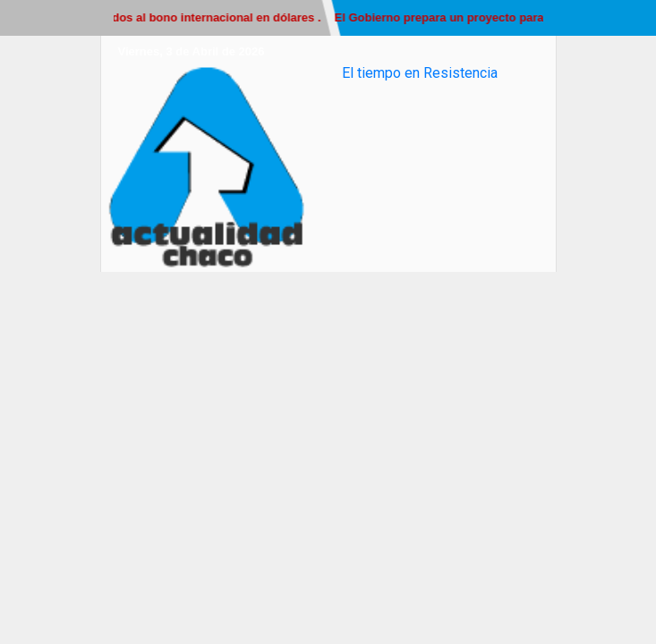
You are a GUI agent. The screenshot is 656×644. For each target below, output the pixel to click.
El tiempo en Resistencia (420, 73)
